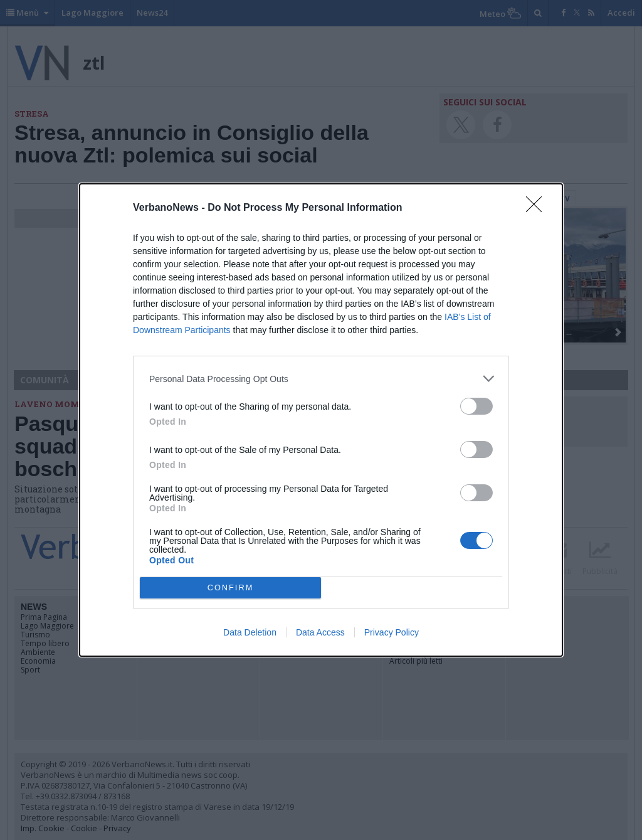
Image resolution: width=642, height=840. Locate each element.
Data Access (320, 632)
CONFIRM (230, 588)
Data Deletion (250, 632)
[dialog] (321, 420)
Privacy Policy (392, 632)
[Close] (538, 208)
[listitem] (321, 379)
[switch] (476, 406)
